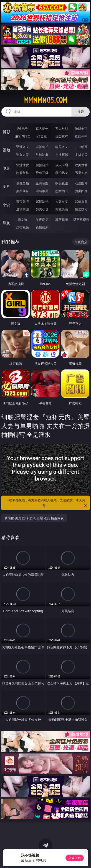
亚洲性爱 (23, 165)
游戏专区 (81, 129)
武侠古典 (81, 201)
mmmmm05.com (45, 100)
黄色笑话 (62, 209)
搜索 (81, 112)
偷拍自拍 (42, 165)
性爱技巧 (81, 209)
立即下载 (75, 858)
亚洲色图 (42, 183)
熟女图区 (62, 191)
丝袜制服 (42, 154)
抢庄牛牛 (81, 136)
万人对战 (62, 129)
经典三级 (42, 173)
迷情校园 (23, 209)
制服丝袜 (23, 173)
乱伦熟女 (62, 173)
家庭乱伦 (42, 201)
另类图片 (81, 191)
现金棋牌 (62, 136)
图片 (6, 186)
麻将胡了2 (23, 136)
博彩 (6, 132)
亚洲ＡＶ (23, 147)
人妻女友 (62, 201)
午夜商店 (42, 220)
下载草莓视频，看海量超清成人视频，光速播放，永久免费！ (47, 503)
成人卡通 (62, 165)
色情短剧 (42, 227)
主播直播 (62, 154)
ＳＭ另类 (81, 154)
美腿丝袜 (23, 191)
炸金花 (42, 136)
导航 (6, 223)
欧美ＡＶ (62, 147)
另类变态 (81, 173)
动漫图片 (81, 183)
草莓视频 (62, 220)
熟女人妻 (23, 154)
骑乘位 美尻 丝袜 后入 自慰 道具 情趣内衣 (34, 518)
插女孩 (23, 220)
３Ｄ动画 (81, 147)
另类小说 (42, 209)
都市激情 (23, 201)
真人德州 (42, 129)
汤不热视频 (81, 220)
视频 (6, 150)
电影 (6, 168)
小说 (6, 205)
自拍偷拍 (42, 147)
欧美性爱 (81, 165)
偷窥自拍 (23, 183)
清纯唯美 (42, 191)
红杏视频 (23, 227)
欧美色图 (62, 183)
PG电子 (23, 129)
